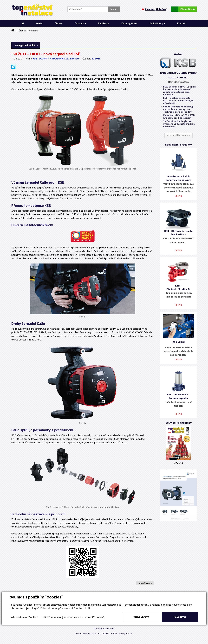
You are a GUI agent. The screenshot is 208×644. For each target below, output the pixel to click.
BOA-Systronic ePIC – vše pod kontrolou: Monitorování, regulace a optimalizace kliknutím (178, 91)
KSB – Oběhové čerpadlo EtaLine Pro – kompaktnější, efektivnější (177, 100)
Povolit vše (180, 617)
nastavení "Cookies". (93, 617)
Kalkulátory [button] (157, 23)
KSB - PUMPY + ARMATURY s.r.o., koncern (56, 59)
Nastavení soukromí (104, 629)
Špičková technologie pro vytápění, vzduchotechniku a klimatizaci (178, 124)
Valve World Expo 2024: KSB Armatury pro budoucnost (178, 117)
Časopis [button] (80, 23)
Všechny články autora (179, 135)
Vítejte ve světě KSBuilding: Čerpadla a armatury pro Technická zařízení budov (177, 109)
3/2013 (96, 59)
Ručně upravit (141, 617)
